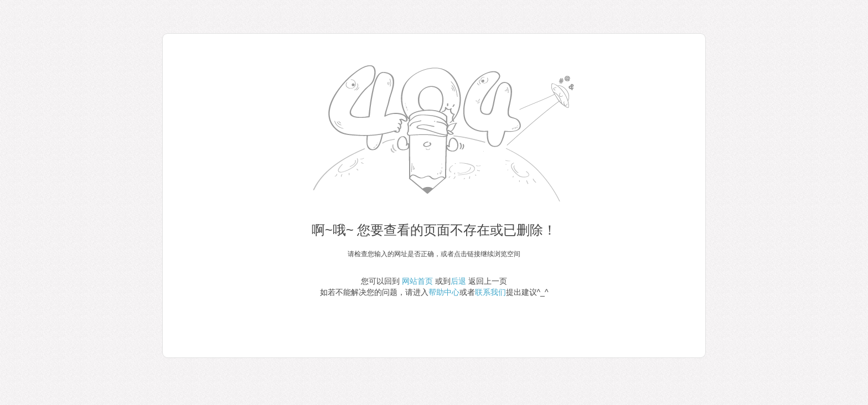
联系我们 (490, 292)
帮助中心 (444, 292)
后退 (458, 281)
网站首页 (417, 281)
